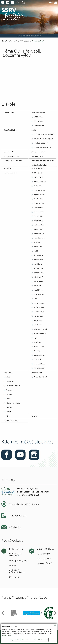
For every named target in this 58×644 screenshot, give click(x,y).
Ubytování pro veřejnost (15, 555)
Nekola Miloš (38, 286)
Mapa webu (14, 577)
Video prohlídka (45, 549)
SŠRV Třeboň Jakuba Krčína (11, 21)
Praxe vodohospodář (13, 386)
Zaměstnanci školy (39, 152)
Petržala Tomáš (39, 312)
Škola (8, 377)
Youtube (8, 2)
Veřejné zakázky (10, 173)
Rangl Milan (38, 325)
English (7, 416)
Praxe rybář (10, 381)
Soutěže (9, 394)
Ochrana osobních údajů (13, 161)
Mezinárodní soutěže (13, 403)
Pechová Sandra (39, 303)
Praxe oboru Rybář (38, 41)
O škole (16, 41)
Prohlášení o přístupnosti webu (17, 571)
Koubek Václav (39, 260)
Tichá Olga (38, 351)
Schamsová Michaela (41, 329)
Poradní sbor (9, 168)
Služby (34, 130)
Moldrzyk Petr (38, 281)
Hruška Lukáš (38, 216)
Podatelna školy (16, 549)
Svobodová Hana (40, 346)
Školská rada (9, 152)
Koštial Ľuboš (38, 247)
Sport (8, 399)
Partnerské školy (38, 168)
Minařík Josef (38, 277)
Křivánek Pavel (39, 268)
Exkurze (9, 412)
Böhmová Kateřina (40, 190)
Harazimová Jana (40, 212)
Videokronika (25, 41)
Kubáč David (38, 264)
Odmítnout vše (42, 640)
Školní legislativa (10, 130)
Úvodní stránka (7, 41)
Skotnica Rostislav (40, 333)
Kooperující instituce (12, 156)
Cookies (13, 565)
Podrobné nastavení (28, 640)
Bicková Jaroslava (40, 182)
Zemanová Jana (39, 368)
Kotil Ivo (37, 251)
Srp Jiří (36, 338)
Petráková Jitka (39, 307)
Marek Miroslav (39, 273)
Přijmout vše (15, 640)
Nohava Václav (39, 294)
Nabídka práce (37, 156)
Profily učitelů (37, 173)
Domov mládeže (39, 126)
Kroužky (9, 407)
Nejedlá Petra (38, 290)
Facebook (3, 2)
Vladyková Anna (39, 355)
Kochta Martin (39, 255)
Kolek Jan (37, 242)
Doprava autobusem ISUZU (43, 147)
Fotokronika (9, 373)
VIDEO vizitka (38, 117)
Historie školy (38, 121)
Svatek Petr (38, 342)
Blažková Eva (38, 186)
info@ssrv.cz (15, 527)
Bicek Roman (38, 177)
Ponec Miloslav (39, 316)
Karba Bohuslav (39, 234)
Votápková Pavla (39, 364)
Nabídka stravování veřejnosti (43, 139)
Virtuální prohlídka (11, 421)
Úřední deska (9, 113)
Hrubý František (39, 203)
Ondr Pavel (38, 299)
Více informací (7, 635)
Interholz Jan (38, 221)
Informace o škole (38, 113)
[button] (4, 613)
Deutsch (35, 416)
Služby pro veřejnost (18, 561)
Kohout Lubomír (39, 238)
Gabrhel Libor (38, 208)
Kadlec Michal (38, 229)
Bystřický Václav (39, 195)
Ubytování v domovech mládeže (44, 134)
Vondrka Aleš (38, 360)
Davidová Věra (39, 199)
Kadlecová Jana (39, 225)
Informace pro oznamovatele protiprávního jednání (43, 161)
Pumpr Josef (38, 320)
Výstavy (9, 390)
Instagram (13, 2)
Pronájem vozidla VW (41, 143)
